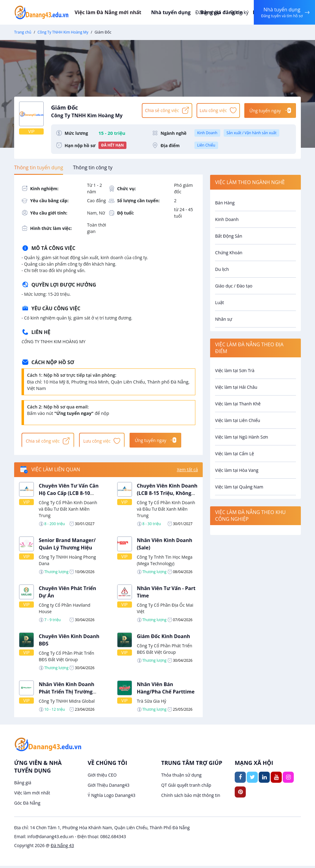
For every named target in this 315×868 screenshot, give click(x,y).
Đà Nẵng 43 (62, 848)
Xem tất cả (187, 472)
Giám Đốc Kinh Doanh (163, 638)
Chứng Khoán (229, 253)
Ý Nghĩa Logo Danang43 (112, 797)
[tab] (39, 167)
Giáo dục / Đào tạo (234, 286)
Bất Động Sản (229, 236)
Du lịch (222, 269)
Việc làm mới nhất (32, 795)
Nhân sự (223, 319)
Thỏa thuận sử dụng (181, 777)
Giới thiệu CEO (102, 777)
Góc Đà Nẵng (27, 805)
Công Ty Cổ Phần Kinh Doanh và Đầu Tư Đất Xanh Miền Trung (68, 511)
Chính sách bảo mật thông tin (191, 797)
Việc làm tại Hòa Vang (237, 470)
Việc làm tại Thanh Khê (238, 404)
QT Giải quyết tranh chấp (186, 787)
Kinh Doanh (207, 133)
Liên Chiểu (206, 145)
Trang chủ (23, 32)
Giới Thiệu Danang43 (109, 787)
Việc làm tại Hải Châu (236, 387)
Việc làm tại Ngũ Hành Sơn (241, 437)
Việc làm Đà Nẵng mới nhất (119, 12)
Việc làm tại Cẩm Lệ (234, 454)
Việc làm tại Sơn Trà (235, 370)
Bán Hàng (225, 203)
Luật (219, 302)
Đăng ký (237, 12)
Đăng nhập (206, 12)
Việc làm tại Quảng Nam (239, 487)
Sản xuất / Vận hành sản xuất (251, 133)
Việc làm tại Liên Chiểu (237, 420)
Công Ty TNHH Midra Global (67, 703)
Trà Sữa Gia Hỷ (152, 703)
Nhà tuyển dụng (181, 12)
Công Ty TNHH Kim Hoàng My (63, 32)
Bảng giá (23, 785)
